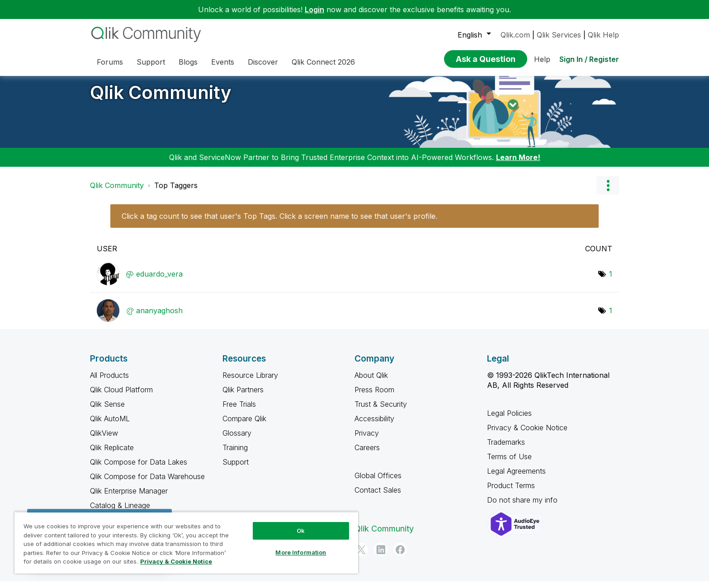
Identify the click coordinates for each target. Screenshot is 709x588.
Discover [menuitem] (263, 62)
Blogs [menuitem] (188, 62)
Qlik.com (515, 35)
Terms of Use (509, 463)
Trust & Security (381, 411)
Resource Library (250, 382)
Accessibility (374, 425)
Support (236, 469)
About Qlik (371, 382)
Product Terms (511, 492)
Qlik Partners (243, 396)
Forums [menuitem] (110, 62)
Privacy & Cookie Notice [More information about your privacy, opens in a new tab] (176, 561)
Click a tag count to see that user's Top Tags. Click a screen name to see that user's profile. (279, 223)
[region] (186, 543)
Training (235, 454)
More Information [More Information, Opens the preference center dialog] (301, 552)
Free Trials (239, 411)
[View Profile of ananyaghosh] (159, 317)
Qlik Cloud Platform (121, 396)
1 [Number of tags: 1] (611, 281)
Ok (301, 531)
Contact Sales (378, 497)
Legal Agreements (516, 478)
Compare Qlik (244, 425)
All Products (109, 382)
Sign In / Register (589, 59)
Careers (367, 454)
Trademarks (506, 449)
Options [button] (608, 192)
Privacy (367, 440)
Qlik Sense (107, 411)
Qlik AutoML (110, 425)
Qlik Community (161, 99)
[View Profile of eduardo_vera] (159, 281)
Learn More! (518, 164)
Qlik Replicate (112, 454)
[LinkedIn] (381, 556)
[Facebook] (400, 556)
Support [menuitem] (151, 62)
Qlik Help (603, 35)
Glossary (237, 440)
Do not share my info (523, 507)
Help (542, 59)
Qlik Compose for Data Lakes (139, 469)
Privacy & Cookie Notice (527, 434)
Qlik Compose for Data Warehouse (147, 483)
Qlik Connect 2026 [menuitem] (323, 62)
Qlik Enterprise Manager (129, 498)
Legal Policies (509, 420)
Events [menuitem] (223, 62)
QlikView (104, 440)
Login (314, 9)
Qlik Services (559, 35)
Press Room (374, 396)
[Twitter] (361, 556)
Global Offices (378, 482)
